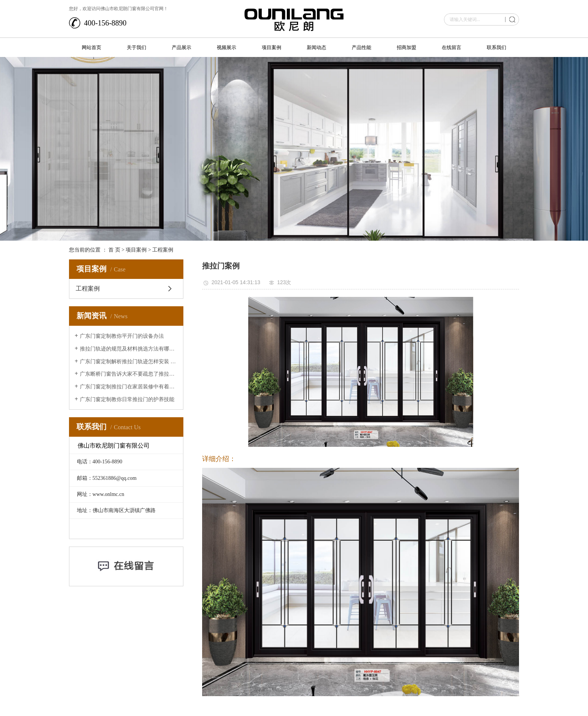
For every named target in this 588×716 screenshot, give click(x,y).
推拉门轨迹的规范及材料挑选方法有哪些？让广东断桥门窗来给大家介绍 (129, 349)
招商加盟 (406, 47)
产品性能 (361, 47)
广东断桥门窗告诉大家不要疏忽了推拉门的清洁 (129, 374)
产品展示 (181, 47)
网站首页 (91, 47)
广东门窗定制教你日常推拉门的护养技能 (127, 399)
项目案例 (271, 47)
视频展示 (226, 47)
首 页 (114, 250)
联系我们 (496, 47)
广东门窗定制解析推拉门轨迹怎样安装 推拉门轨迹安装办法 (129, 362)
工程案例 (163, 250)
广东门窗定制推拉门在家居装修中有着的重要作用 (129, 387)
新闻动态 (316, 47)
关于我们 (136, 47)
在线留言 (451, 47)
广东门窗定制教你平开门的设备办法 (122, 336)
